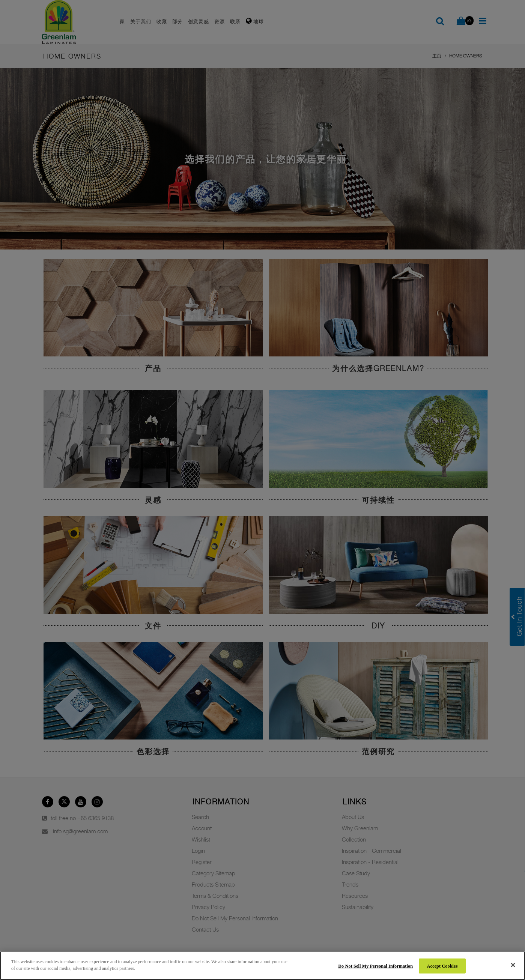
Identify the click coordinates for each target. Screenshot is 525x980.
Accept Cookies (442, 966)
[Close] (513, 965)
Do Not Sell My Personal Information (375, 966)
